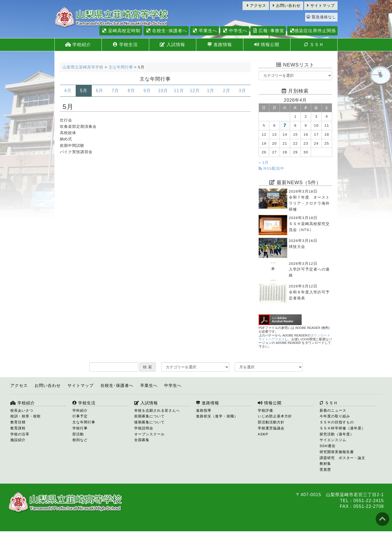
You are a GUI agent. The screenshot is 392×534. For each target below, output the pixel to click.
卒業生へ (204, 31)
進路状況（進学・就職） (217, 416)
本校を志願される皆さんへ (157, 410)
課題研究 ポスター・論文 (342, 458)
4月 (68, 91)
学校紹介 (78, 45)
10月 (163, 91)
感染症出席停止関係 (312, 31)
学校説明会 (144, 428)
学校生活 (125, 45)
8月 (131, 91)
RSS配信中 (271, 169)
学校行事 (80, 428)
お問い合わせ (287, 6)
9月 (147, 91)
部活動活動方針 (271, 422)
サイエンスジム (333, 440)
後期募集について (149, 422)
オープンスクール (149, 434)
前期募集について (149, 416)
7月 (116, 91)
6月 (99, 91)
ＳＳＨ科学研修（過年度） (342, 428)
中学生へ (235, 31)
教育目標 (18, 422)
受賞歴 (325, 470)
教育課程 (18, 428)
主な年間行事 (84, 422)
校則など (80, 440)
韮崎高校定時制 (121, 31)
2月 (227, 91)
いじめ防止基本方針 (275, 416)
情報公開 (267, 45)
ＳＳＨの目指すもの (337, 422)
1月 (211, 91)
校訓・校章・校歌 (26, 416)
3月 (242, 91)
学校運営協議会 (271, 428)
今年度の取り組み (335, 416)
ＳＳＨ (314, 45)
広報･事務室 (268, 31)
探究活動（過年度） (337, 434)
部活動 (78, 434)
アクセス (257, 6)
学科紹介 (80, 410)
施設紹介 (18, 440)
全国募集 (142, 440)
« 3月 (264, 163)
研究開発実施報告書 (337, 452)
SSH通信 (327, 446)
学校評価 (265, 410)
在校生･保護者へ (166, 31)
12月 (195, 91)
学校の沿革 (20, 434)
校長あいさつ (22, 410)
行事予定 (80, 416)
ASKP (263, 434)
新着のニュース (333, 410)
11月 (179, 91)
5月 (84, 91)
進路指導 (204, 410)
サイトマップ (321, 6)
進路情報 (220, 45)
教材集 (325, 464)
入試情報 (172, 45)
